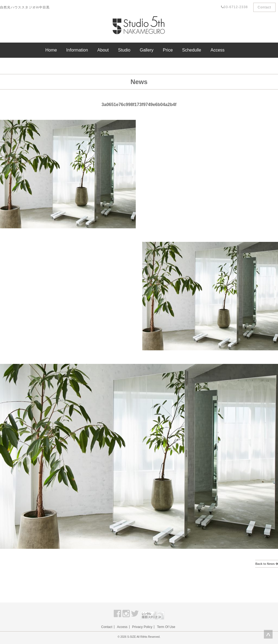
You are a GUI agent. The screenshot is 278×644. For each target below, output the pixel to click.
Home (51, 50)
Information (77, 50)
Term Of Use (166, 627)
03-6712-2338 (234, 7)
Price (168, 50)
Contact (264, 7)
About (103, 50)
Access (217, 50)
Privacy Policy (142, 627)
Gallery (147, 50)
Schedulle (192, 50)
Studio (124, 50)
